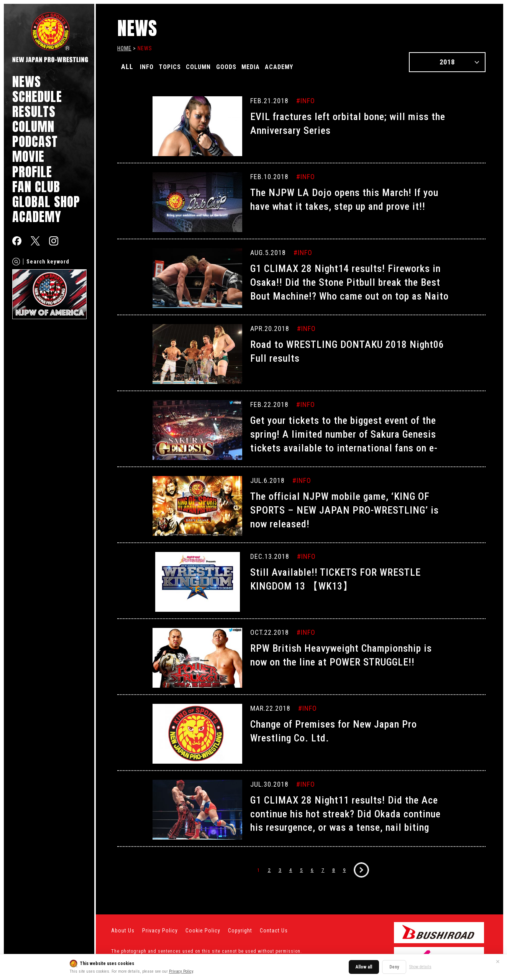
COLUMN (33, 126)
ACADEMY (37, 217)
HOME (124, 48)
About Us (123, 931)
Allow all (364, 967)
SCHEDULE (37, 96)
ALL (127, 67)
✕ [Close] (498, 962)
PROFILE (32, 172)
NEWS (27, 82)
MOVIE (28, 156)
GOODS (242, 67)
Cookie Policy (203, 931)
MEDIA (271, 67)
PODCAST (35, 141)
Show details (420, 967)
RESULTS (34, 111)
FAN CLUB (36, 187)
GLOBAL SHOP (46, 202)
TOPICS (176, 67)
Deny (394, 967)
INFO (149, 67)
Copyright (240, 931)
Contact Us (274, 931)
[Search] (16, 262)
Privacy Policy (181, 971)
